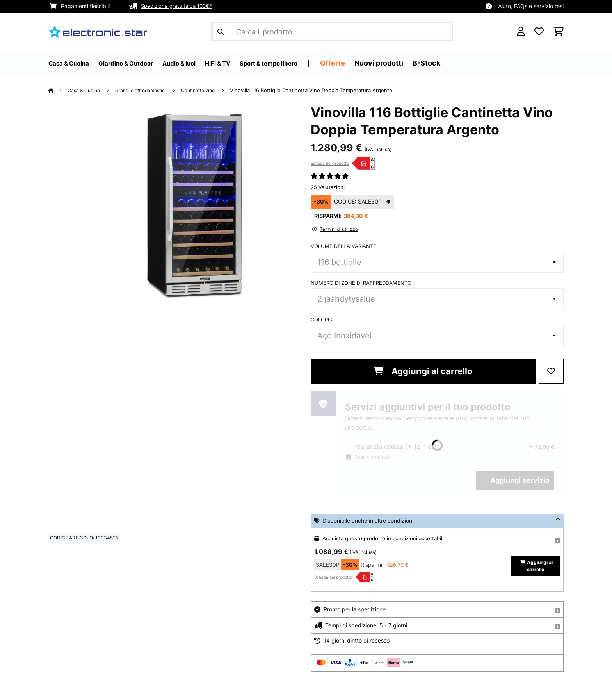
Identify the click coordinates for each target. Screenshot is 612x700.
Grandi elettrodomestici (148, 90)
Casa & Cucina (86, 90)
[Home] (58, 90)
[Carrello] (558, 32)
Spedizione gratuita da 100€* (179, 6)
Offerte (376, 63)
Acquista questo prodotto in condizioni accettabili (386, 538)
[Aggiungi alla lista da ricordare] (551, 371)
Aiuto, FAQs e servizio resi (531, 6)
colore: (322, 320)
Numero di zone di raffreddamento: (362, 283)
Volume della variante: (344, 246)
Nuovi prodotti (422, 63)
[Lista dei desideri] (539, 32)
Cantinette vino (211, 90)
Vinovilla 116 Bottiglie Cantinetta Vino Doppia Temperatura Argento (326, 90)
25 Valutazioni (328, 187)
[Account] (521, 32)
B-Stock (470, 63)
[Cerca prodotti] (332, 32)
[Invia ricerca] (221, 32)
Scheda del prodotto (330, 163)
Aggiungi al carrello (423, 371)
